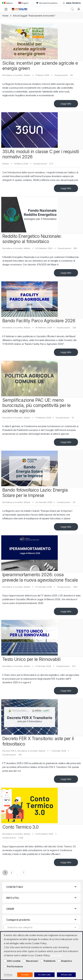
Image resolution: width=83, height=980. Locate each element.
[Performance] (5, 966)
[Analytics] (59, 961)
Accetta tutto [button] (44, 975)
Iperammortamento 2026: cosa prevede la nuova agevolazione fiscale (40, 577)
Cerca (72, 9)
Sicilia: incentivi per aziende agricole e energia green (40, 66)
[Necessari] (24, 961)
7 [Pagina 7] (24, 873)
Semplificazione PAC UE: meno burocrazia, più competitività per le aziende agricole (37, 405)
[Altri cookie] (5, 961)
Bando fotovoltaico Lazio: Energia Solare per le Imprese (35, 493)
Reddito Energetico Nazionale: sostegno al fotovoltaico (32, 239)
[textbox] (41, 927)
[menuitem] (8, 3)
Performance (15, 967)
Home (5, 16)
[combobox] (41, 927)
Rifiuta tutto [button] (66, 975)
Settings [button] (8, 975)
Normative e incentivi (12, 75)
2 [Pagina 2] (11, 873)
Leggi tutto (66, 104)
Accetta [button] (25, 975)
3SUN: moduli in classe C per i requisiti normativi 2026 (41, 154)
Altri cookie (14, 961)
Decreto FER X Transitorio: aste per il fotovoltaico (38, 741)
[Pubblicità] (42, 961)
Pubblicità (50, 961)
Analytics (66, 961)
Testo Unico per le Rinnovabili (31, 659)
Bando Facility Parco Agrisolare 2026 (39, 321)
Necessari (32, 961)
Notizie (27, 75)
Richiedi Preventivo (47, 3)
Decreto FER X (9, 751)
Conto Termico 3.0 (20, 827)
